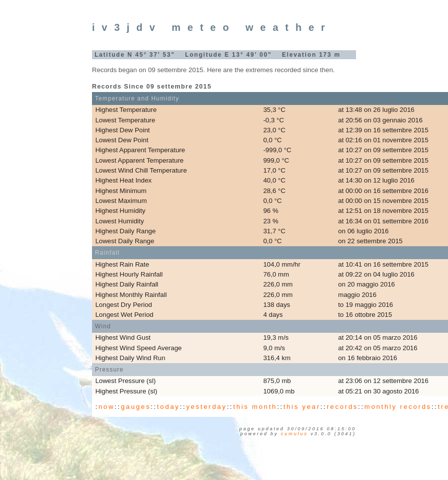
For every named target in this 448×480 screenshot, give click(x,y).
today (169, 407)
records (342, 407)
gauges (136, 407)
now (106, 407)
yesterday (206, 407)
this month (255, 407)
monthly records (398, 407)
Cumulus (294, 434)
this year (302, 407)
